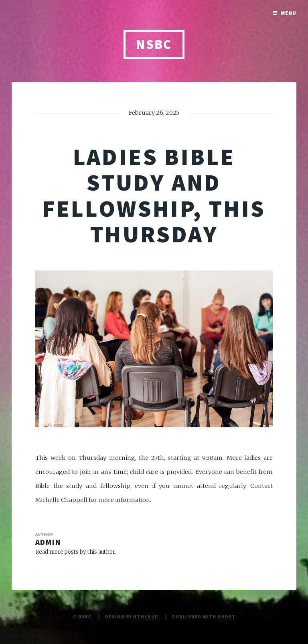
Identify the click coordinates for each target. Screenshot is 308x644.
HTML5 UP (146, 617)
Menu (289, 13)
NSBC (154, 44)
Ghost (226, 617)
